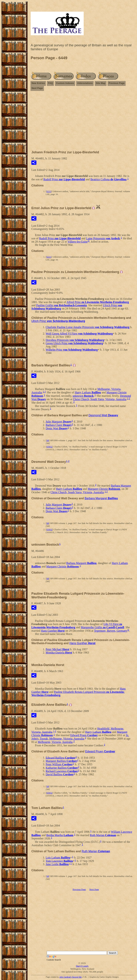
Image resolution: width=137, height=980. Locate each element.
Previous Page (117, 83)
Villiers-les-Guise (78, 242)
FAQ (50, 83)
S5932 (49, 447)
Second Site (77, 977)
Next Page (37, 88)
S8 (48, 440)
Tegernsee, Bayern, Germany (111, 631)
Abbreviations (85, 83)
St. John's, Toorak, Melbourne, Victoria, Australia (80, 737)
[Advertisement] (82, 122)
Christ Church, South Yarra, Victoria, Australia (100, 399)
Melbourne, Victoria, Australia (55, 742)
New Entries (38, 83)
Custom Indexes (65, 83)
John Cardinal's (65, 977)
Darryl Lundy (82, 966)
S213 (49, 191)
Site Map (101, 83)
